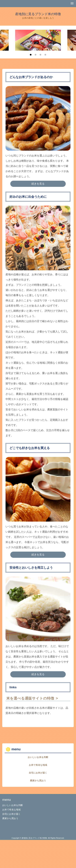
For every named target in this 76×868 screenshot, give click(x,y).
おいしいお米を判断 (38, 757)
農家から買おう (38, 781)
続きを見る (38, 184)
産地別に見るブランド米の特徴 (38, 14)
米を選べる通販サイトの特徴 (30, 698)
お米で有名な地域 (38, 765)
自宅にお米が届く (38, 773)
